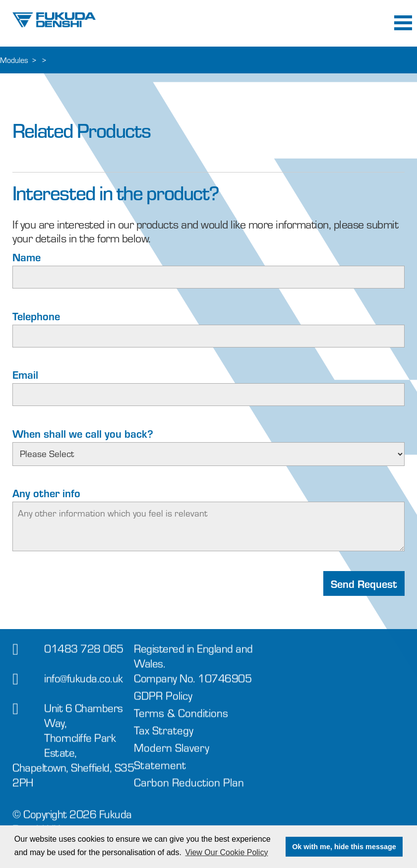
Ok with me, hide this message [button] (344, 847)
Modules (14, 60)
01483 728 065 (84, 655)
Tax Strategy (164, 737)
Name (27, 257)
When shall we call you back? (83, 433)
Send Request (364, 583)
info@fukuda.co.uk (84, 685)
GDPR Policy (163, 702)
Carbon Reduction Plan (189, 789)
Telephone (36, 316)
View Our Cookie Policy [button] (227, 852)
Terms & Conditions (181, 720)
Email (25, 374)
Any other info (46, 493)
